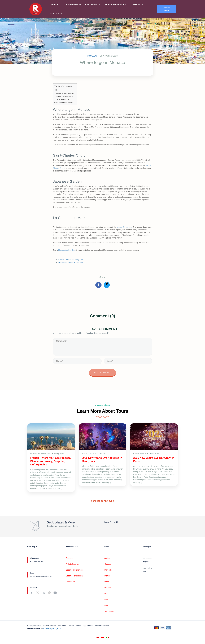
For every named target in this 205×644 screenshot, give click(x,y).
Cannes (108, 564)
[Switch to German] (103, 638)
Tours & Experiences (115, 5)
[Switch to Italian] (107, 638)
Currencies (147, 568)
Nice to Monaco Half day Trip (71, 260)
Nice (106, 594)
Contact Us (56, 14)
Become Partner (167, 9)
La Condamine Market (65, 102)
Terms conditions (102, 626)
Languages (148, 558)
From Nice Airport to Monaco (70, 263)
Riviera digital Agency (52, 628)
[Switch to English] (98, 638)
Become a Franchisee (75, 570)
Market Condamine (124, 227)
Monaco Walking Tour (67, 250)
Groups (136, 5)
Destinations (72, 5)
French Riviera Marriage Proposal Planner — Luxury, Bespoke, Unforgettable (51, 461)
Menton (108, 576)
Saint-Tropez (110, 611)
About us (69, 558)
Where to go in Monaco (65, 93)
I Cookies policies (74, 626)
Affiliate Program (73, 564)
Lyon (106, 605)
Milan (107, 582)
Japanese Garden (63, 99)
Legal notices (88, 626)
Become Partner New (74, 576)
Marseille (108, 570)
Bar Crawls (91, 5)
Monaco (92, 56)
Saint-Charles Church (65, 96)
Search (54, 5)
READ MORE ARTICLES (103, 501)
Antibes (108, 558)
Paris (107, 599)
